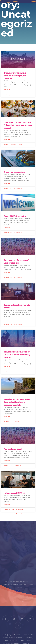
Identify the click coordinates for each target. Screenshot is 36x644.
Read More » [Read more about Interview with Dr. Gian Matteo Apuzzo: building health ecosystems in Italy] (8, 416)
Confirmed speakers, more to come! (17, 306)
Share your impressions (14, 172)
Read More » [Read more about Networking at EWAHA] (8, 504)
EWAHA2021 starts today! (15, 216)
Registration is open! (13, 449)
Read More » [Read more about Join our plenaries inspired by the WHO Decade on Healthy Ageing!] (8, 367)
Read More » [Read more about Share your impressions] (8, 183)
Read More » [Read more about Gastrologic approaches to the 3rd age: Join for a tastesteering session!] (8, 139)
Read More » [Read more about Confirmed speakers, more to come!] (8, 319)
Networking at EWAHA (14, 493)
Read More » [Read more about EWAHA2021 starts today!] (8, 227)
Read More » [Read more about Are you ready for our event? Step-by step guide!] (8, 272)
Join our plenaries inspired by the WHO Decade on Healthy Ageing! (17, 355)
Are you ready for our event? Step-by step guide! (17, 261)
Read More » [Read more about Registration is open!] (8, 460)
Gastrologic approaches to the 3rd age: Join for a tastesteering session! (18, 125)
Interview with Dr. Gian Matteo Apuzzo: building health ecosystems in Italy (18, 402)
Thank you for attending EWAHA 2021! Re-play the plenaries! (15, 76)
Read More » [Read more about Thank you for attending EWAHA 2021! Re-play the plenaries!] (8, 90)
